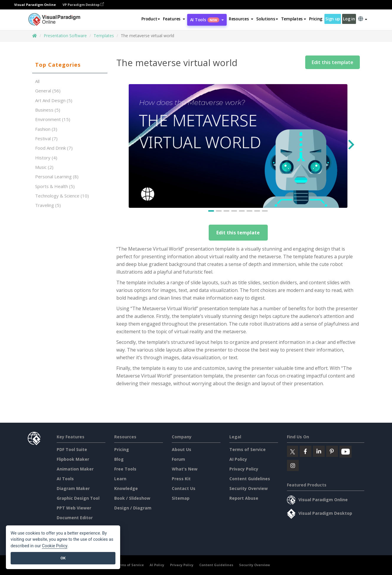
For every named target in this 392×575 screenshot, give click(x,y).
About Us (182, 449)
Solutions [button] (267, 19)
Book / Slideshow (132, 498)
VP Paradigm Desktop (83, 5)
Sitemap (181, 498)
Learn (120, 479)
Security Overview (249, 488)
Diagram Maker (73, 488)
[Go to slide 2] (219, 211)
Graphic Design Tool (78, 498)
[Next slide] (351, 146)
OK (63, 558)
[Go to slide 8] (265, 211)
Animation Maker (75, 469)
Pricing (316, 19)
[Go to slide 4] (234, 211)
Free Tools (125, 469)
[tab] (70, 65)
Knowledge (126, 488)
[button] (174, 19)
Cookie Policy (55, 546)
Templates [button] (294, 19)
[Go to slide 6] (250, 211)
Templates (104, 36)
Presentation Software (65, 36)
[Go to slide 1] (211, 211)
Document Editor (75, 518)
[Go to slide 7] (257, 211)
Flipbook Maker (73, 459)
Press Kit (181, 479)
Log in (349, 19)
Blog (119, 459)
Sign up (333, 19)
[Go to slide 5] (242, 211)
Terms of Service (248, 449)
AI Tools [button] (207, 20)
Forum (178, 459)
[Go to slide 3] (227, 211)
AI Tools (65, 479)
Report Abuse (244, 498)
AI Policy (238, 459)
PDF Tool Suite (72, 449)
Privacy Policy (244, 469)
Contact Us (184, 488)
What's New (185, 469)
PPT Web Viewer (74, 508)
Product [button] (151, 19)
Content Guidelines (250, 479)
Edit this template (333, 62)
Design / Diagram (133, 508)
